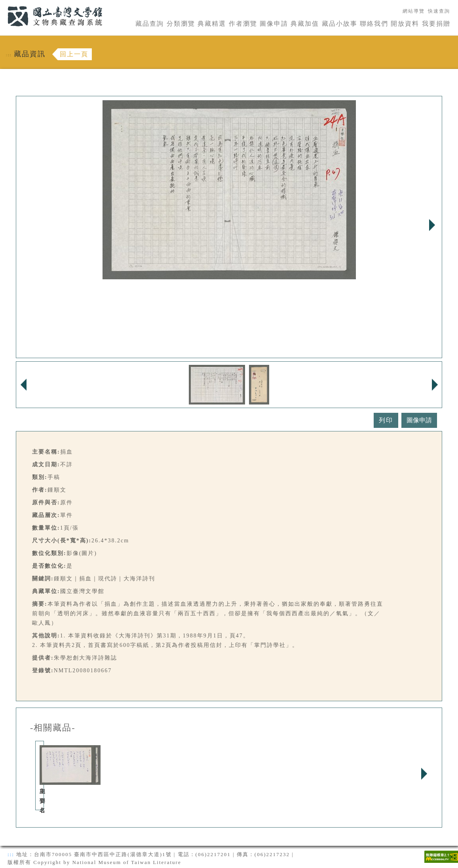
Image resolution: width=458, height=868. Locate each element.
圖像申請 (274, 24)
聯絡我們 (374, 24)
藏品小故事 (340, 24)
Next (432, 225)
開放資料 (405, 24)
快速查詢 (439, 11)
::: (3, 5)
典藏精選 (212, 24)
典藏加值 (305, 24)
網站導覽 (414, 11)
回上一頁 (74, 54)
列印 (386, 420)
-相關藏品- (53, 728)
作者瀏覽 (243, 24)
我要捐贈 (436, 24)
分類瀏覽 (181, 24)
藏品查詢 (150, 24)
